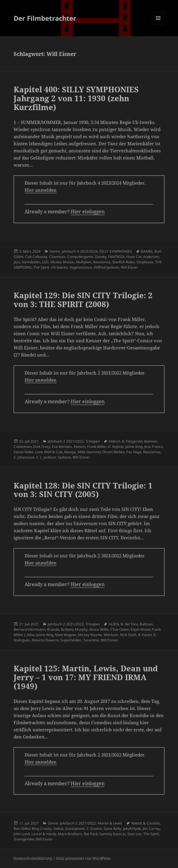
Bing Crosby (42, 829)
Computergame (80, 257)
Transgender (24, 839)
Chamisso (57, 257)
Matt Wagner (66, 635)
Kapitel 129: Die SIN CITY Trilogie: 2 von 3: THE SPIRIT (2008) (83, 300)
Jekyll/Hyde (132, 829)
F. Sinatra (94, 829)
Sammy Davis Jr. (113, 834)
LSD (45, 262)
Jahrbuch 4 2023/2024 (80, 251)
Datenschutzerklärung (33, 858)
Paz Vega (134, 452)
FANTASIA (116, 257)
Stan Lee (134, 834)
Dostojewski (75, 829)
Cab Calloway (36, 257)
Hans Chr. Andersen (143, 257)
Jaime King (134, 447)
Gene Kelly (112, 829)
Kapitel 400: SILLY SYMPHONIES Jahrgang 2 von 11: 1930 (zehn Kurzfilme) (76, 98)
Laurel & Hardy (44, 834)
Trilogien (93, 441)
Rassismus (102, 262)
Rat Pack (91, 834)
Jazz (17, 262)
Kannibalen (31, 262)
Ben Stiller (22, 829)
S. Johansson (24, 457)
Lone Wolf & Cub (49, 452)
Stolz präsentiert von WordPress (83, 858)
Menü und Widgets (158, 24)
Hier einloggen (88, 212)
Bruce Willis (99, 629)
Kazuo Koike (24, 452)
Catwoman (23, 447)
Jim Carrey (151, 829)
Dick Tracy (42, 447)
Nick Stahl (128, 635)
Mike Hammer (89, 452)
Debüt (58, 829)
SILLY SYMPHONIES (116, 251)
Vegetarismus (81, 267)
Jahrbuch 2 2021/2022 (66, 441)
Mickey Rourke (90, 635)
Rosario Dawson (45, 640)
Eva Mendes (62, 447)
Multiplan (84, 262)
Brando (53, 629)
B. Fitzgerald (132, 441)
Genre (55, 251)
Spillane (64, 457)
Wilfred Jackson (106, 267)
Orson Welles (113, 452)
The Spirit (41, 267)
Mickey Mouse (62, 262)
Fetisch (80, 447)
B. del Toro (129, 624)
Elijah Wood (140, 629)
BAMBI (147, 251)
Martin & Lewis (110, 823)
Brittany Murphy (74, 629)
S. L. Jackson (46, 457)
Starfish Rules (124, 262)
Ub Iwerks (59, 267)
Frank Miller (97, 447)
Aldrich (114, 441)
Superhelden (71, 640)
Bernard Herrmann (29, 629)
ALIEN (114, 624)
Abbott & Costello (146, 823)
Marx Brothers (70, 834)
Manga (70, 452)
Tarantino (91, 640)
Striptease (145, 262)
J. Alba (29, 635)
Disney (101, 257)
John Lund (22, 834)
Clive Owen (120, 629)
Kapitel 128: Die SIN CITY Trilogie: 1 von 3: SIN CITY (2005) (83, 490)
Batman (151, 441)
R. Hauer (145, 635)
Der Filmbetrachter (45, 18)
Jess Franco (154, 447)
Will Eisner (129, 267)
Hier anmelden (41, 190)
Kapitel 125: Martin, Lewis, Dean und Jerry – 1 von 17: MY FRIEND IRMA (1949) (86, 677)
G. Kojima (116, 447)
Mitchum (111, 635)
